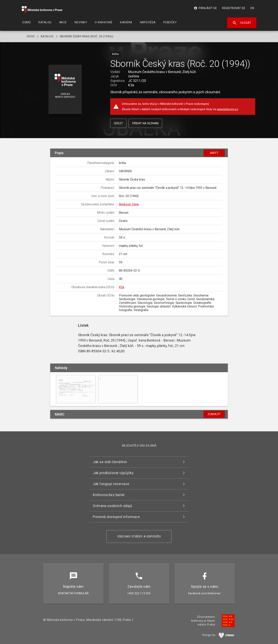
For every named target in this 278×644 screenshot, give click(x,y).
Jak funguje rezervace (111, 484)
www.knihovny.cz (227, 109)
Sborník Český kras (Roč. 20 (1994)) (86, 36)
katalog (47, 36)
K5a (122, 287)
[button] (65, 90)
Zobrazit (214, 414)
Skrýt (214, 153)
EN (252, 8)
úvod (31, 36)
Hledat (242, 23)
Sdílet (118, 123)
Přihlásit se (205, 8)
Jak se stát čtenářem (110, 462)
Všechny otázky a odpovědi (139, 537)
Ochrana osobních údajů (112, 506)
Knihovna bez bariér (109, 495)
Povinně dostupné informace (116, 517)
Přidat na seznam (145, 123)
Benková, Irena (129, 204)
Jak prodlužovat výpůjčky (113, 473)
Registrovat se (234, 8)
